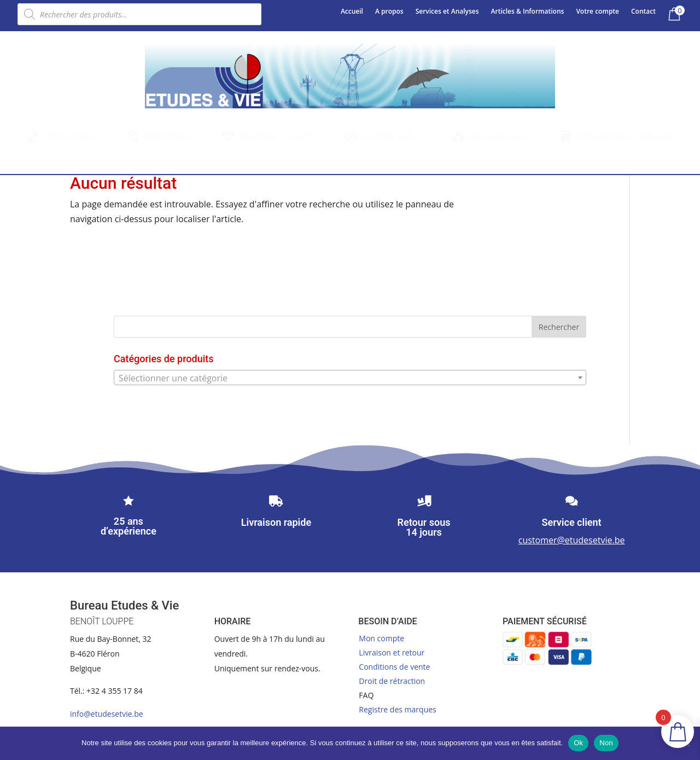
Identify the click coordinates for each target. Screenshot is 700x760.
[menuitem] (62, 137)
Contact (643, 12)
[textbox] (350, 378)
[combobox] (350, 378)
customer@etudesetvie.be (572, 540)
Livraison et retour (392, 652)
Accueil (352, 12)
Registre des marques (397, 709)
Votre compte (597, 12)
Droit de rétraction (392, 681)
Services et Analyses (447, 12)
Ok (578, 743)
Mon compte (381, 638)
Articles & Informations (528, 12)
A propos (389, 12)
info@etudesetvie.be (107, 714)
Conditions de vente (394, 667)
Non (606, 743)
